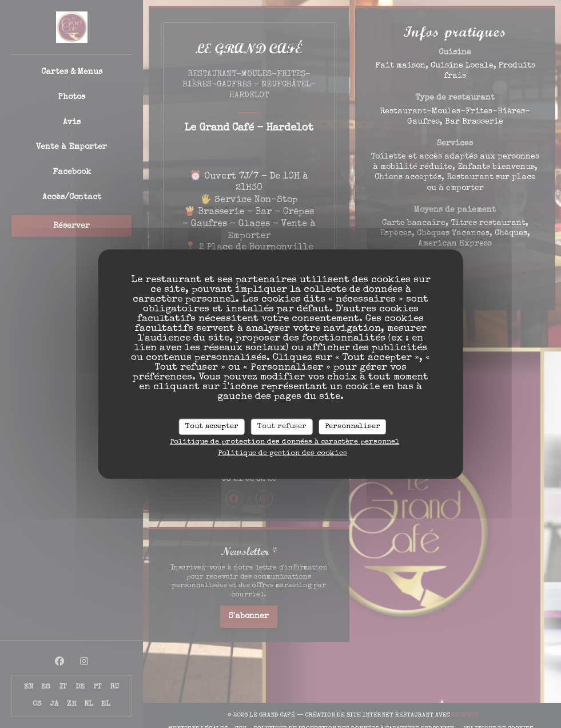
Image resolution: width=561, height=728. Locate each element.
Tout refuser (282, 427)
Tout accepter (212, 427)
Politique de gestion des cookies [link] (283, 453)
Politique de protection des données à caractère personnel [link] (285, 442)
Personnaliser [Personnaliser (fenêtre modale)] (353, 427)
